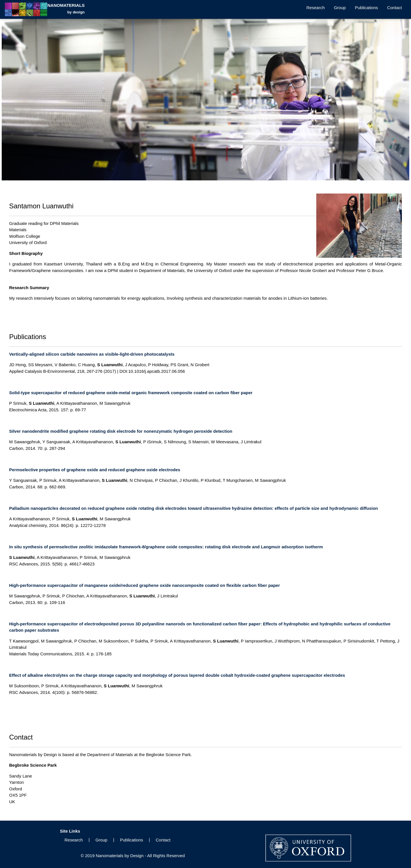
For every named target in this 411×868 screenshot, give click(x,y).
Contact (394, 8)
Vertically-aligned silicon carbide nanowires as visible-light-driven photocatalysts (92, 354)
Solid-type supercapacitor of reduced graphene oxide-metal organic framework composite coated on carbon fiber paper (131, 393)
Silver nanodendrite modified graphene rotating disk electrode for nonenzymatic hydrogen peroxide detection (121, 431)
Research (316, 8)
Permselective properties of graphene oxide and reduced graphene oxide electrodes (95, 470)
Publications (366, 8)
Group (340, 8)
